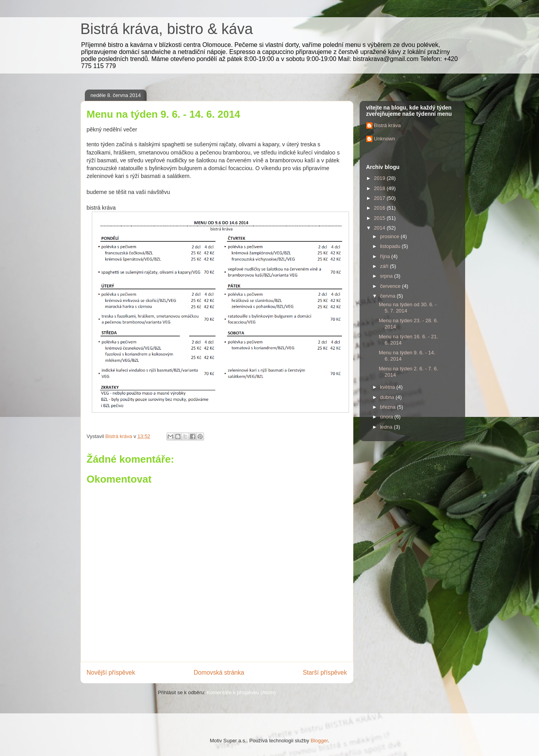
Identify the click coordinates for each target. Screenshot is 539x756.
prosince (390, 236)
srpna (387, 276)
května (388, 387)
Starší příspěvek (325, 672)
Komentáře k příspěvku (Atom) (241, 692)
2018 (381, 188)
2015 (381, 218)
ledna (387, 427)
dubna (388, 397)
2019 (381, 178)
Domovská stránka (219, 672)
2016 (381, 208)
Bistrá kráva (388, 125)
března (388, 407)
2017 (381, 198)
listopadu (391, 246)
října (386, 256)
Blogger (319, 741)
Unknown (385, 139)
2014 (381, 228)
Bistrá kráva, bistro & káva (167, 29)
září (385, 266)
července (391, 286)
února (387, 417)
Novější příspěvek (111, 672)
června (388, 296)
